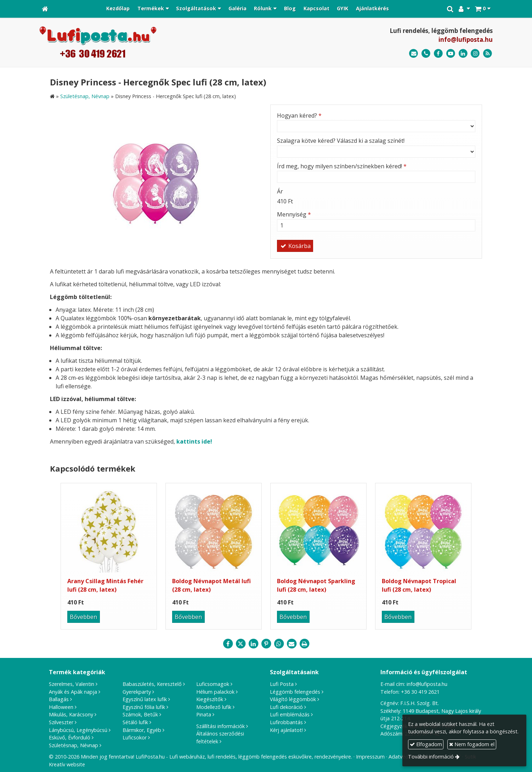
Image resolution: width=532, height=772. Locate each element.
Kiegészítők (210, 699)
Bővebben (83, 617)
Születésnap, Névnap (73, 745)
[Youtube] (451, 54)
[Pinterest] (266, 644)
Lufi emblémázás (290, 714)
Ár (280, 191)
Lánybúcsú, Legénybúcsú (78, 730)
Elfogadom (426, 744)
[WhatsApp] (279, 644)
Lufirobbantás (286, 722)
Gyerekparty (137, 692)
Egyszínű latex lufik (145, 699)
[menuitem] (118, 9)
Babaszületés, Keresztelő (152, 684)
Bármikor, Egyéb (142, 730)
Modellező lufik (214, 707)
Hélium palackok (215, 692)
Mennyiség (294, 214)
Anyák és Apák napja (73, 692)
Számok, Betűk (140, 714)
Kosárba (295, 246)
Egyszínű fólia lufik (144, 707)
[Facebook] (438, 54)
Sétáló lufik (135, 722)
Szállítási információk (220, 726)
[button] (483, 9)
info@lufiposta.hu (466, 40)
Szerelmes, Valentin (72, 684)
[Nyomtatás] (304, 644)
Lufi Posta (282, 684)
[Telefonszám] (426, 54)
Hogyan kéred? (299, 115)
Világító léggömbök (293, 699)
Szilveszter (61, 722)
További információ (431, 757)
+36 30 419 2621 (420, 692)
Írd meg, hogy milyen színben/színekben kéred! (342, 166)
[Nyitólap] (45, 9)
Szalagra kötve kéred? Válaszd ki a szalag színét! (341, 141)
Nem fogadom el (472, 744)
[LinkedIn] (463, 54)
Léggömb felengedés (295, 692)
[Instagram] (475, 54)
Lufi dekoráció (286, 707)
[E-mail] (414, 54)
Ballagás (59, 699)
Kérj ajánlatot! (286, 730)
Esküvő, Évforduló (70, 737)
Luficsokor (135, 737)
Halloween (61, 707)
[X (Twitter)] (240, 644)
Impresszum (370, 757)
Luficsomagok (213, 684)
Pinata (204, 714)
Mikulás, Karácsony (71, 714)
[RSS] (488, 54)
